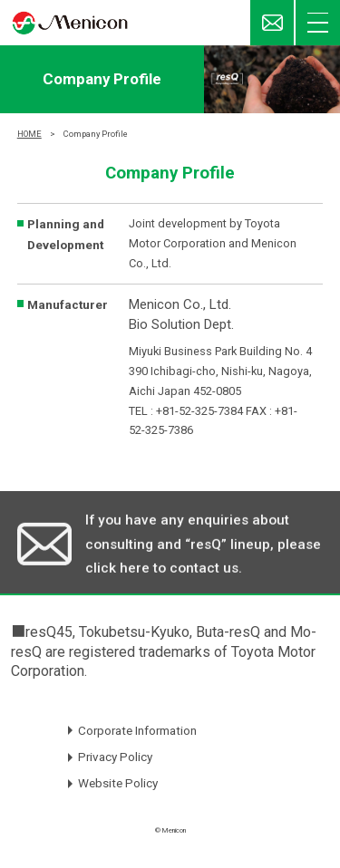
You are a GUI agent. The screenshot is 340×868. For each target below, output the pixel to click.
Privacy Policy (115, 757)
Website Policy (118, 783)
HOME (29, 134)
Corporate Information (137, 730)
